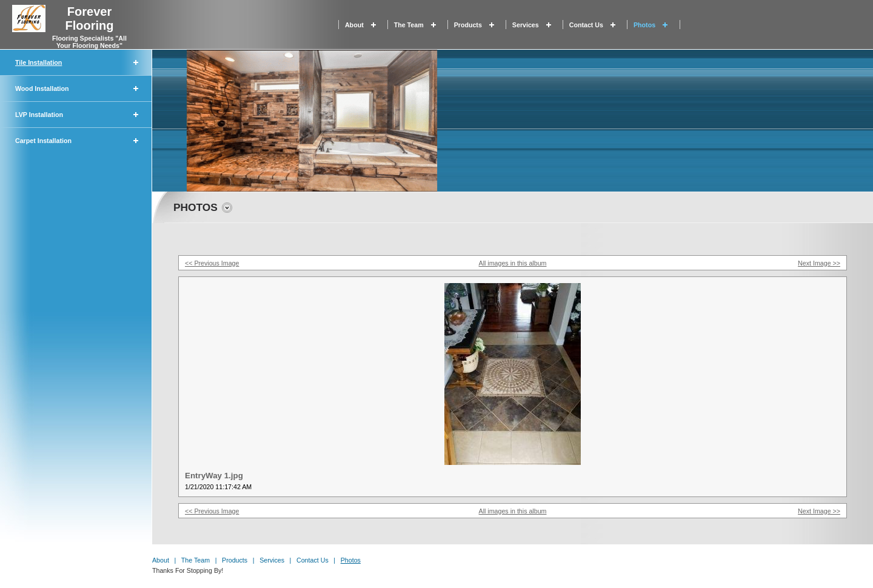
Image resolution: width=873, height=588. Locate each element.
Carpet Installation (43, 141)
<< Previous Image (212, 263)
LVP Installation (39, 115)
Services (526, 25)
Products (468, 25)
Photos (644, 25)
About (354, 25)
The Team (409, 25)
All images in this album (513, 263)
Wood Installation (42, 89)
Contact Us (586, 25)
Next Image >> (819, 263)
